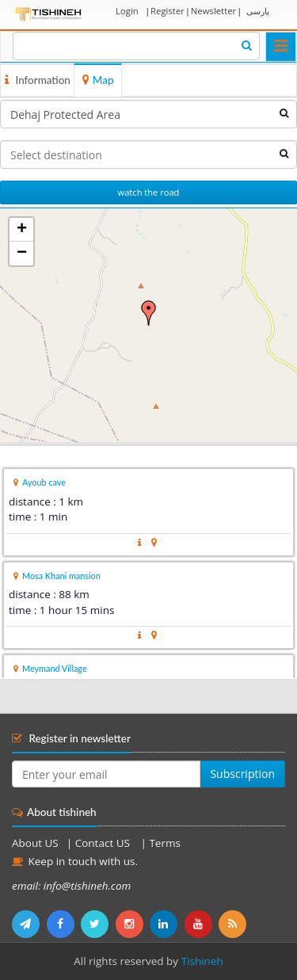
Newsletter (213, 11)
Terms (164, 843)
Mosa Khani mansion (61, 576)
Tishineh (202, 961)
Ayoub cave (44, 482)
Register (168, 11)
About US (35, 843)
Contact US (104, 843)
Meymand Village (55, 668)
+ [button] (22, 230)
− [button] (22, 254)
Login (127, 11)
